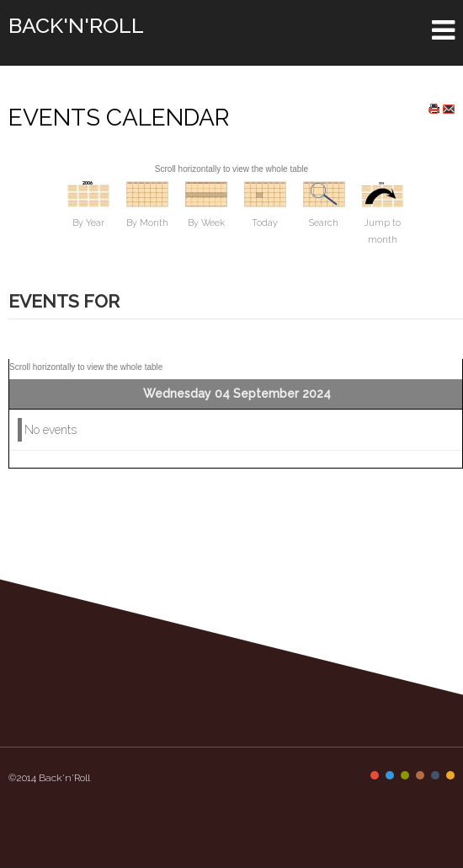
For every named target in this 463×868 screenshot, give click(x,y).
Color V (435, 775)
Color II (390, 775)
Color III (405, 775)
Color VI (450, 775)
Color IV (420, 775)
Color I (375, 775)
